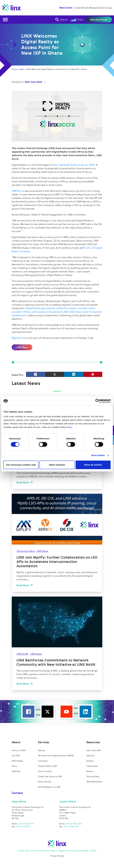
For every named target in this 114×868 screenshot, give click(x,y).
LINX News (27, 456)
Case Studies (92, 766)
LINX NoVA (22, 654)
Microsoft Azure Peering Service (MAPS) (56, 756)
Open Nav (6, 18)
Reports (90, 771)
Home (14, 69)
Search (61, 20)
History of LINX (19, 750)
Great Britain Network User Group (93, 8)
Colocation (43, 761)
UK (18, 456)
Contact (17, 793)
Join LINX (16, 756)
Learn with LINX (94, 750)
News (22, 69)
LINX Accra (18, 191)
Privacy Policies (57, 856)
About (16, 742)
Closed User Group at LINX (50, 777)
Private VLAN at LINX (47, 766)
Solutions (90, 756)
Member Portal (99, 20)
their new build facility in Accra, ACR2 (74, 165)
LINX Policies (17, 761)
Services (44, 742)
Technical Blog (93, 777)
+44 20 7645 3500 (74, 824)
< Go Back (22, 347)
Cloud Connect (45, 771)
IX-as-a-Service (45, 782)
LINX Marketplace (94, 782)
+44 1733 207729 (23, 827)
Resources (93, 742)
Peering (41, 750)
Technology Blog (26, 551)
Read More (23, 482)
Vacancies (16, 771)
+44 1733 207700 (26, 824)
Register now (19, 338)
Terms (14, 766)
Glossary (90, 761)
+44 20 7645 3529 (71, 827)
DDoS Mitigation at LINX (49, 787)
